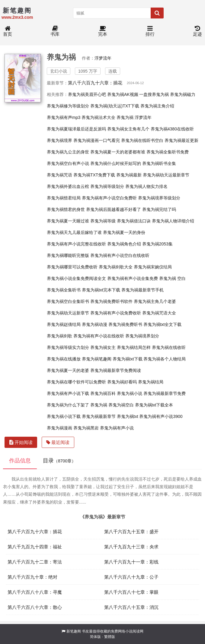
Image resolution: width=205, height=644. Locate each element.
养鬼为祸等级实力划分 (68, 347)
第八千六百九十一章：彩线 (131, 562)
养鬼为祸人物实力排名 (146, 186)
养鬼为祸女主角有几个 (128, 129)
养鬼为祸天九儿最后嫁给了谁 (74, 232)
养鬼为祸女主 (103, 347)
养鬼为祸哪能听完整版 (68, 255)
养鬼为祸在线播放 (64, 359)
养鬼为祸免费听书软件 (111, 301)
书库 (55, 31)
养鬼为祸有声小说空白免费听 (109, 198)
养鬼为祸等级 (103, 221)
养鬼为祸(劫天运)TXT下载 (115, 106)
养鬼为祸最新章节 (99, 416)
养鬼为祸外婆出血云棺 (68, 186)
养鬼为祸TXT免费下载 (94, 175)
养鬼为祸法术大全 (98, 117)
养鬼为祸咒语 (59, 175)
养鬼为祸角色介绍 (124, 244)
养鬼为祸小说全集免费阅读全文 (76, 278)
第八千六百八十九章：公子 (131, 577)
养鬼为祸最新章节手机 (143, 290)
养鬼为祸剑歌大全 (116, 267)
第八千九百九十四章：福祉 (35, 547)
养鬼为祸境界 (59, 140)
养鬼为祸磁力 (183, 94)
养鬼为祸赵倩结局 (64, 324)
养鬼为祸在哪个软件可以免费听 (76, 382)
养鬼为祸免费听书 (125, 324)
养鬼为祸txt (128, 416)
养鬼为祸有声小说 (117, 428)
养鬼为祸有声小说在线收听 (99, 336)
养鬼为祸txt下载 (128, 359)
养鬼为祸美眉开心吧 (87, 94)
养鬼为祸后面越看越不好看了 (114, 209)
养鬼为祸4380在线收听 (172, 129)
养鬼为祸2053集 (157, 244)
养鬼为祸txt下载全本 (154, 405)
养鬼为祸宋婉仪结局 (153, 267)
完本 (103, 31)
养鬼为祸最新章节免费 (165, 393)
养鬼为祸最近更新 (181, 140)
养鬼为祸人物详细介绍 (173, 221)
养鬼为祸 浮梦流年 (134, 117)
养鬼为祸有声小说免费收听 (116, 313)
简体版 (95, 637)
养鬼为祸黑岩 (86, 428)
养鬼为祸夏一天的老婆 (68, 370)
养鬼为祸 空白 (172, 278)
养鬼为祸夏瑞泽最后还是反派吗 (76, 129)
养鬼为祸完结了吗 (159, 209)
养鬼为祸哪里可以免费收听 (72, 267)
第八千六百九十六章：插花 (95, 83)
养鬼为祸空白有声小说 (68, 163)
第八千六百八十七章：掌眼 (131, 592)
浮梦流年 (103, 58)
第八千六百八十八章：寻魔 (35, 592)
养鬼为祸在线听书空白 (142, 140)
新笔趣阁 (74, 631)
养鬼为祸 (99, 405)
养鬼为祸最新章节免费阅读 (116, 370)
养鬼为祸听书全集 (159, 163)
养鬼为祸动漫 (94, 324)
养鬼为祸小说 (130, 393)
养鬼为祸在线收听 (169, 347)
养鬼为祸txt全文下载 (163, 324)
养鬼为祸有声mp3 (64, 117)
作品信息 (20, 461)
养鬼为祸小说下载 (64, 416)
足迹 (197, 31)
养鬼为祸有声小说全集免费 (133, 278)
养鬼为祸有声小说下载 (68, 393)
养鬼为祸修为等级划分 (68, 106)
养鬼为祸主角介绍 (157, 106)
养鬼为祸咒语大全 (159, 313)
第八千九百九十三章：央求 (131, 547)
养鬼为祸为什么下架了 (68, 405)
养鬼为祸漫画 (59, 428)
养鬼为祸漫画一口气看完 (97, 140)
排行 (150, 31)
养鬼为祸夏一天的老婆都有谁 (118, 152)
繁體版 (110, 637)
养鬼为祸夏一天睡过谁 (68, 221)
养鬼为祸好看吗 (122, 382)
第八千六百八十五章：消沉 (131, 607)
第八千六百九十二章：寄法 (35, 562)
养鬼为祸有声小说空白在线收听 (120, 255)
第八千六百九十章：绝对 (32, 577)
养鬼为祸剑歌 (59, 336)
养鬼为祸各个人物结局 (165, 359)
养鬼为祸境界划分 (142, 336)
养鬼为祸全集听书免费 (168, 152)
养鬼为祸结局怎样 (134, 347)
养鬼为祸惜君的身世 (66, 209)
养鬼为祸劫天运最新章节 (166, 175)
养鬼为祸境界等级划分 (159, 198)
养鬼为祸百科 (103, 393)
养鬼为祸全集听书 (64, 290)
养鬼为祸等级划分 (107, 186)
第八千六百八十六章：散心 (35, 607)
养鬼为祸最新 (129, 175)
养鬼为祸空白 (121, 405)
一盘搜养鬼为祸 (154, 94)
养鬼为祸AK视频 (123, 94)
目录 (59, 461)
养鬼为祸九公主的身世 (68, 152)
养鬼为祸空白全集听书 (68, 301)
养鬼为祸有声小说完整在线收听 (76, 244)
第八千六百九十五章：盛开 (131, 532)
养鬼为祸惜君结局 (64, 198)
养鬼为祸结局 (151, 382)
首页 (8, 31)
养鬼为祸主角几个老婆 (155, 301)
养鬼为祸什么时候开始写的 (116, 163)
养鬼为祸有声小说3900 (161, 416)
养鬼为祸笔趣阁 (97, 359)
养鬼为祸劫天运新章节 (68, 313)
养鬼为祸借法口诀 (134, 221)
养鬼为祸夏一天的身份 (124, 232)
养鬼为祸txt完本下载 (101, 290)
